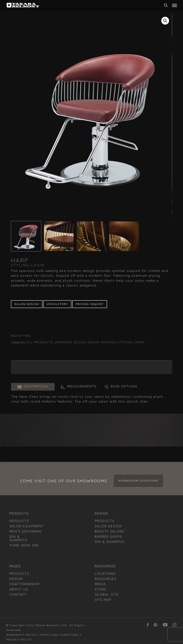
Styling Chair (131, 342)
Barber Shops (108, 537)
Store (101, 589)
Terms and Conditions (60, 635)
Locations (105, 574)
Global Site (107, 595)
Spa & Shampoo (18, 538)
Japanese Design (71, 342)
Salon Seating (102, 342)
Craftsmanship (24, 584)
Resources (105, 579)
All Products (40, 342)
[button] (175, 5)
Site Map (103, 600)
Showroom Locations (138, 481)
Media (100, 584)
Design (16, 579)
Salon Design (108, 526)
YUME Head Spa (24, 545)
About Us (19, 589)
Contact (18, 595)
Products (19, 521)
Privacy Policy (19, 640)
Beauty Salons (110, 531)
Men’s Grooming (26, 531)
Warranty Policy (21, 635)
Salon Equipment (27, 526)
